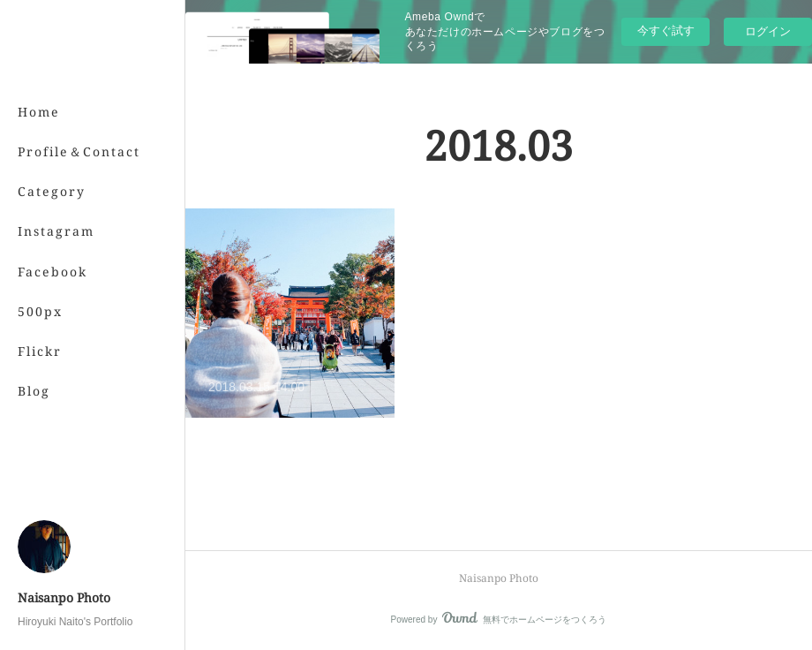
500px (40, 311)
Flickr (40, 351)
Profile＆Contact (79, 151)
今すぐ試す (666, 30)
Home (39, 112)
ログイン (768, 31)
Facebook (53, 272)
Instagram (56, 231)
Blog (34, 391)
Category (52, 191)
